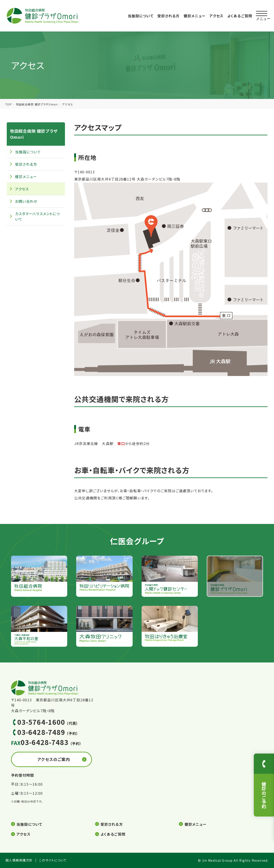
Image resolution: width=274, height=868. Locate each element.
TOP (8, 104)
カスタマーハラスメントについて (38, 216)
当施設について (141, 16)
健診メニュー (195, 16)
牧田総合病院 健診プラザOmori (37, 104)
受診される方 (169, 16)
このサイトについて (53, 860)
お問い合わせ (26, 201)
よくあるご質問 (240, 16)
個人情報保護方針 (19, 860)
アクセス (216, 16)
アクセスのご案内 (54, 759)
